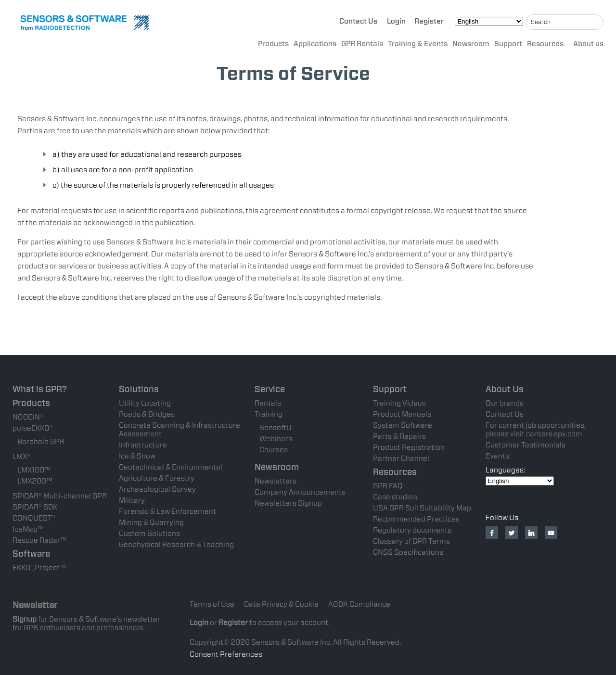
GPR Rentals (362, 44)
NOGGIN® (28, 417)
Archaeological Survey (157, 489)
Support (508, 44)
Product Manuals (402, 414)
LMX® (21, 457)
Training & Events (418, 44)
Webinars (276, 439)
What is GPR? (40, 389)
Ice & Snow (137, 456)
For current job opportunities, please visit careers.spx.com (536, 430)
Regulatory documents (412, 530)
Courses (274, 450)
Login (396, 21)
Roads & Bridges (147, 414)
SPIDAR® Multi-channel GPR (60, 496)
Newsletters (276, 481)
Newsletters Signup (288, 503)
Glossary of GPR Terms (411, 541)
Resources (545, 44)
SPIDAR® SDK (35, 507)
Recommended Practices (416, 519)
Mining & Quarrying (151, 522)
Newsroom (471, 44)
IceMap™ (28, 529)
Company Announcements (300, 492)
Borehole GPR (41, 442)
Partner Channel (401, 458)
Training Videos (399, 403)
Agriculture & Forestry (157, 478)
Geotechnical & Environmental (171, 467)
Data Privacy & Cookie (281, 604)
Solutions (139, 389)
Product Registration (409, 447)
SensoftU (276, 428)
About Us (505, 389)
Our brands (505, 403)
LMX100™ (34, 470)
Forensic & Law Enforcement (167, 511)
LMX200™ (35, 481)
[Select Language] (489, 21)
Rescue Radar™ (39, 540)
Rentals (268, 403)
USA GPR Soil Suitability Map (422, 508)
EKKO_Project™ (39, 568)
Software (31, 554)
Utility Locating (145, 403)
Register (429, 21)
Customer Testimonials (526, 445)
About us (588, 44)
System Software (403, 425)
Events (497, 456)
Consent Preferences (226, 654)
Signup (25, 619)
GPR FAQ (388, 486)
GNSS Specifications (408, 552)
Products (273, 44)
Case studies (395, 497)
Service (270, 389)
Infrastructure (143, 445)
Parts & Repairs (399, 436)
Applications (315, 44)
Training (269, 414)
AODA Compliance (359, 604)
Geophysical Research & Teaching (176, 545)
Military (132, 500)
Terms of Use (212, 604)
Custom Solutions (149, 534)
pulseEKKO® (33, 428)
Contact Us (358, 21)
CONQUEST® (34, 518)
